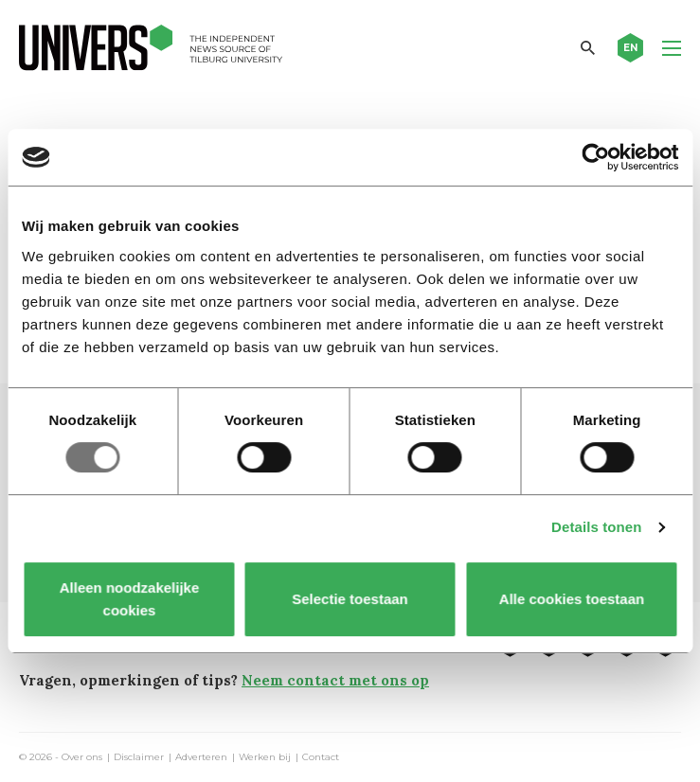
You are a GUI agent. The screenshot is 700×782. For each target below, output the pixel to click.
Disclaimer (139, 757)
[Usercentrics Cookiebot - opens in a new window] (595, 157)
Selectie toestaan (350, 599)
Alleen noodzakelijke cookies (129, 599)
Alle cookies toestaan (571, 599)
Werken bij (265, 757)
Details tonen (596, 527)
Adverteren (201, 757)
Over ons (82, 757)
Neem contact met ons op (335, 680)
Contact (321, 757)
